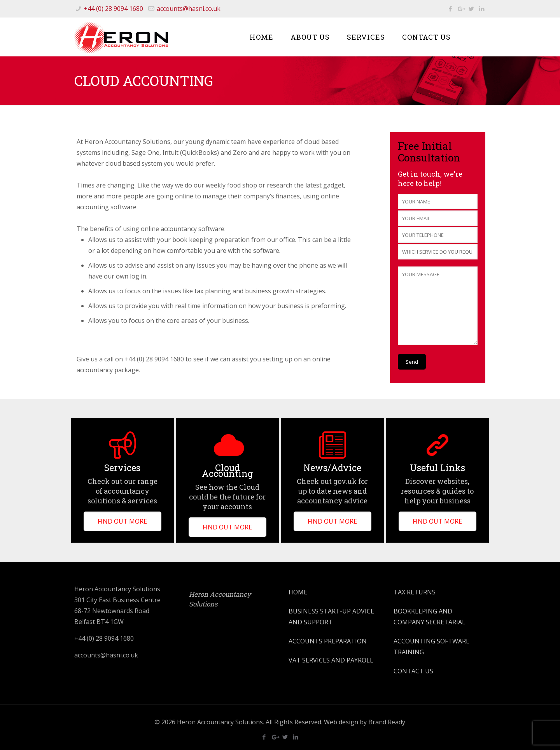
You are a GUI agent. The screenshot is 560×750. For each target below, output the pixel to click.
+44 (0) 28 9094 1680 (113, 9)
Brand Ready (387, 722)
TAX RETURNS (415, 592)
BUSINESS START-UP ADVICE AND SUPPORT (331, 617)
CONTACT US (413, 671)
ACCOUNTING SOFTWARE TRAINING (431, 647)
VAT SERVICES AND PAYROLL (331, 660)
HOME (298, 592)
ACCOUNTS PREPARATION (328, 641)
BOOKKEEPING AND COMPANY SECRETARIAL (430, 617)
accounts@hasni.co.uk (189, 9)
